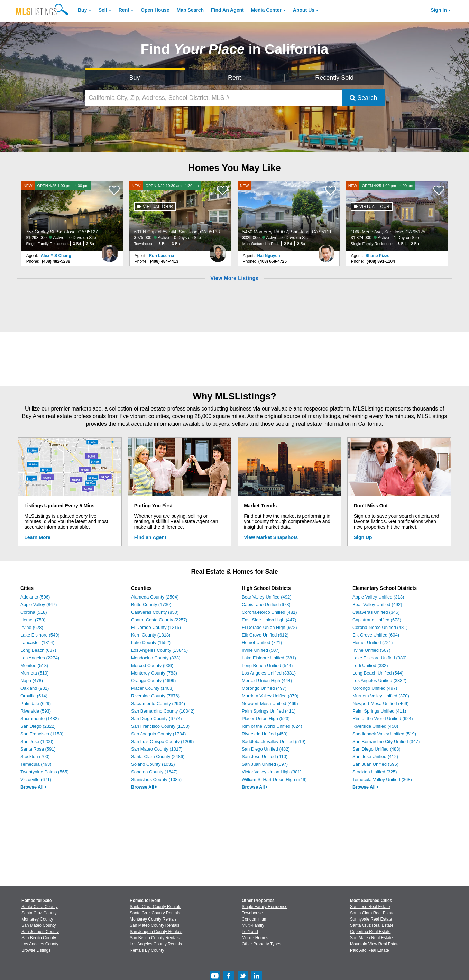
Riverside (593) (36, 711)
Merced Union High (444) (267, 681)
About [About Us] (304, 10)
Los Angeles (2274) (40, 658)
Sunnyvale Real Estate (371, 919)
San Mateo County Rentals (154, 925)
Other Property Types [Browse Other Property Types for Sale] (261, 944)
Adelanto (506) (35, 597)
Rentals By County (147, 950)
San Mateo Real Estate (371, 938)
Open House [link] (155, 10)
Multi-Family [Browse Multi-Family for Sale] (253, 925)
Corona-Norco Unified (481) (269, 612)
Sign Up (363, 537)
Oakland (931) (35, 688)
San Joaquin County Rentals (156, 932)
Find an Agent (150, 537)
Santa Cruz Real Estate (372, 925)
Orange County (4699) (153, 681)
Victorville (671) (36, 779)
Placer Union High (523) (266, 719)
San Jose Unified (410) (265, 757)
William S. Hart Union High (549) (274, 779)
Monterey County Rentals (153, 919)
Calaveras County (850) (155, 612)
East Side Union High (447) (269, 620)
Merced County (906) (152, 665)
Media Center (266, 10)
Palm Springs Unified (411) (269, 711)
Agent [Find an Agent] (227, 10)
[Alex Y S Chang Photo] (110, 251)
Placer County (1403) (152, 688)
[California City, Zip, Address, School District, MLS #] (214, 98)
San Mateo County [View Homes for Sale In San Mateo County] (39, 925)
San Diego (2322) (38, 726)
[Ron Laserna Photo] (218, 251)
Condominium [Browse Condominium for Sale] (255, 919)
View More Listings (234, 278)
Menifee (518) (34, 665)
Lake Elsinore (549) (40, 635)
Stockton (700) (35, 757)
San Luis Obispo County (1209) (162, 741)
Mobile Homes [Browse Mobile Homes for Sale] (255, 938)
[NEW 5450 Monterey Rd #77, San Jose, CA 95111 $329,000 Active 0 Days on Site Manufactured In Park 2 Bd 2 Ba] (289, 216)
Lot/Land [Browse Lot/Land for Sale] (250, 932)
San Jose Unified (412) (375, 757)
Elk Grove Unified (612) (265, 635)
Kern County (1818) (151, 635)
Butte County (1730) (151, 605)
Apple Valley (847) (39, 605)
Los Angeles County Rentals (156, 944)
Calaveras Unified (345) (376, 612)
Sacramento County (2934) (158, 703)
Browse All (33, 787)
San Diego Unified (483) (376, 749)
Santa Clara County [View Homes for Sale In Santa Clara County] (40, 907)
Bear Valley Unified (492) (267, 597)
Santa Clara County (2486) (158, 757)
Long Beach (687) (38, 650)
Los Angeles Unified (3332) (379, 681)
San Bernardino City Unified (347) (386, 741)
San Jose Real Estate (370, 907)
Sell (103, 10)
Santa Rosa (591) (38, 749)
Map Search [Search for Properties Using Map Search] (190, 10)
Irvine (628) (32, 627)
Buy (82, 10)
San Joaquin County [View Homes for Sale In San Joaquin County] (40, 932)
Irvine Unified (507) (261, 650)
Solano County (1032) (153, 764)
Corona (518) (34, 612)
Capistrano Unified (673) (266, 605)
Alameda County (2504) (155, 597)
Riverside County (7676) (155, 696)
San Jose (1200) (37, 741)
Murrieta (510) (35, 673)
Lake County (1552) (151, 643)
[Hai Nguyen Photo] (326, 251)
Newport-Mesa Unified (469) (270, 703)
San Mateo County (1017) (157, 749)
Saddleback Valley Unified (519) (274, 741)
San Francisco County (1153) (160, 726)
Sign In (439, 10)
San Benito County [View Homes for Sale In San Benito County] (39, 938)
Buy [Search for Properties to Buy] (135, 78)
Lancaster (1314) (37, 643)
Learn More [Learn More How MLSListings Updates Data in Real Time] (37, 537)
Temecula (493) (36, 764)
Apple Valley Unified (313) (378, 597)
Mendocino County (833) (156, 658)
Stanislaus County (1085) (156, 779)
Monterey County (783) (154, 673)
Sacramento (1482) (40, 719)
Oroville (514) (34, 696)
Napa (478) (32, 681)
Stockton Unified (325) (375, 772)
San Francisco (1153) (42, 734)
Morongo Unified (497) (264, 688)
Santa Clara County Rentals (155, 907)
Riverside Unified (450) (265, 734)
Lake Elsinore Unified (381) (269, 658)
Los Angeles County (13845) (159, 650)
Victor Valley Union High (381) (272, 772)
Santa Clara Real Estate (372, 913)
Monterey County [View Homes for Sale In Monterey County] (37, 919)
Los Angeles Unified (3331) (269, 673)
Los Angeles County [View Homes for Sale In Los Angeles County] (40, 944)
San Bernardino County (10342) (163, 711)
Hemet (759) (33, 620)
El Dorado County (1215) (156, 627)
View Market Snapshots (271, 537)
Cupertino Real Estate (370, 932)
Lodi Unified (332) (370, 665)
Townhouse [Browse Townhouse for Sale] (252, 913)
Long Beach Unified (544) (267, 665)
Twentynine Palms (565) (44, 772)
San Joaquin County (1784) (158, 734)
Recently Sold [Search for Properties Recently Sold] (334, 78)
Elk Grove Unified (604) (376, 635)
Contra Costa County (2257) (159, 620)
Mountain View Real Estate (375, 944)
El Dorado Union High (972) (269, 627)
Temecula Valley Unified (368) (382, 779)
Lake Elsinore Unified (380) (380, 658)
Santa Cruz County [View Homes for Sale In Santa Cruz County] (39, 913)
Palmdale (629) (36, 703)
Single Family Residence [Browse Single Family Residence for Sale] (265, 907)
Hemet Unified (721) (262, 643)
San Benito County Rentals (155, 938)
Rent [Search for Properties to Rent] (234, 78)
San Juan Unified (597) (265, 764)
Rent (124, 10)
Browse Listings (36, 950)
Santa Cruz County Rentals (155, 913)
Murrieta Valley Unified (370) (270, 696)
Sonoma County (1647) (154, 772)
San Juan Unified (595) (375, 764)
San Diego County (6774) (157, 719)
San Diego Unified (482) (266, 749)
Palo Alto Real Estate (370, 950)
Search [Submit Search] (363, 98)
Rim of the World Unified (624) (272, 726)
